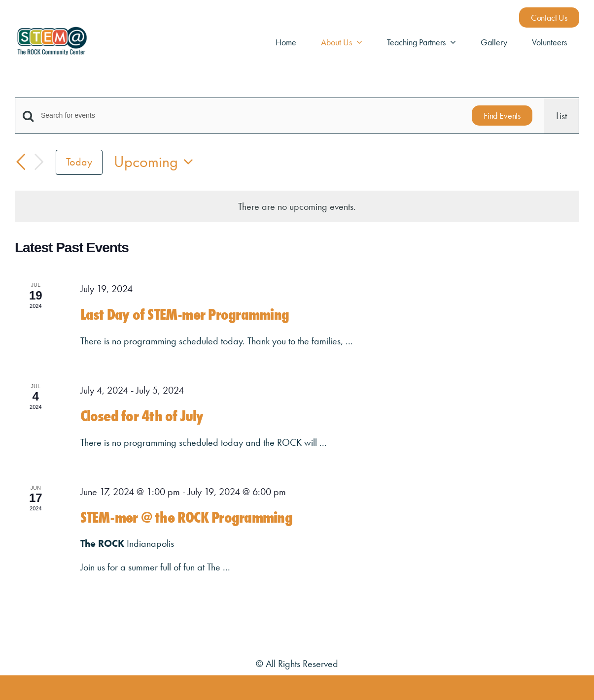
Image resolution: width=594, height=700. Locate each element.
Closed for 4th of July (142, 416)
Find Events (502, 116)
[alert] (297, 206)
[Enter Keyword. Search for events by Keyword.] (250, 116)
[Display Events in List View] (561, 116)
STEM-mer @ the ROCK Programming (186, 517)
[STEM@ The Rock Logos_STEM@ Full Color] (52, 30)
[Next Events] (39, 162)
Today (79, 162)
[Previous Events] (21, 162)
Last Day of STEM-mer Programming (185, 315)
